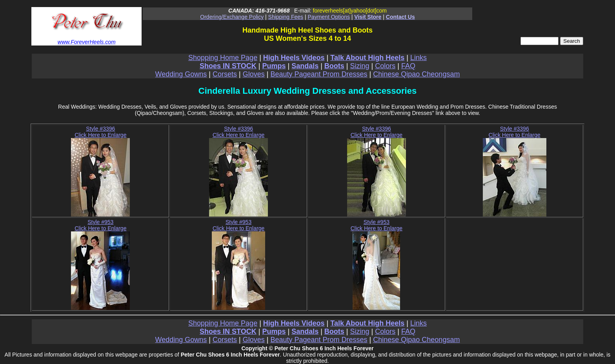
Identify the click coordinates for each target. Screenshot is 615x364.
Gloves (254, 74)
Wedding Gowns (181, 74)
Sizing (360, 66)
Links (418, 58)
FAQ (408, 66)
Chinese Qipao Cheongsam (416, 74)
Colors (385, 66)
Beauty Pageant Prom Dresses (319, 74)
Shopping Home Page (223, 58)
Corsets (225, 74)
